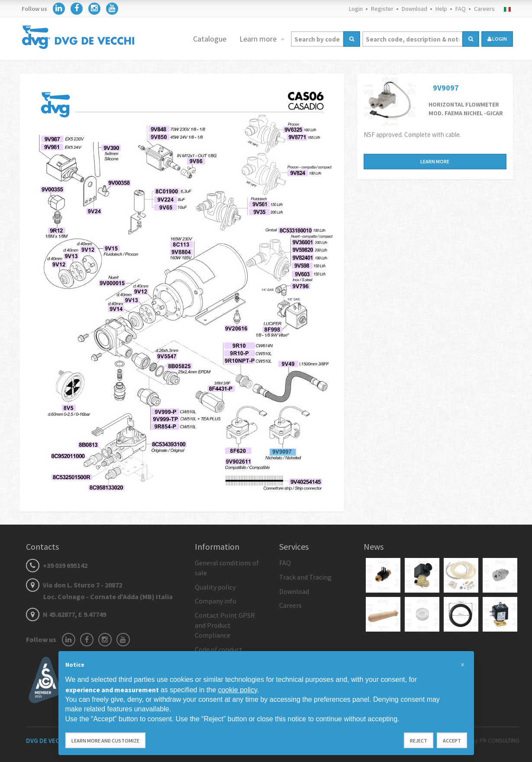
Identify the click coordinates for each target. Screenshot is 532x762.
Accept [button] (452, 741)
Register (382, 9)
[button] (463, 665)
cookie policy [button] (237, 690)
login (497, 39)
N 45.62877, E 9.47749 (66, 614)
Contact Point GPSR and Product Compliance (225, 625)
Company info (216, 601)
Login (356, 9)
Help (441, 9)
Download (414, 9)
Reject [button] (419, 741)
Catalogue (210, 39)
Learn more (259, 39)
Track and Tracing (305, 577)
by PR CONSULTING (496, 740)
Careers (484, 9)
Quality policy (215, 587)
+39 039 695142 (57, 565)
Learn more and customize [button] (105, 741)
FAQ (461, 9)
